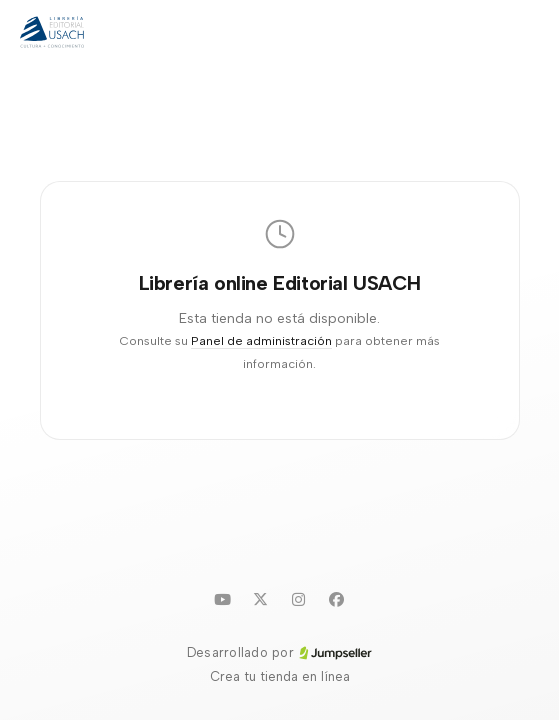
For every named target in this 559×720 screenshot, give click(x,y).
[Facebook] (337, 599)
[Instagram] (299, 599)
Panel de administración (261, 340)
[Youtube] (223, 599)
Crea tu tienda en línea (280, 676)
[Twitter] (261, 599)
